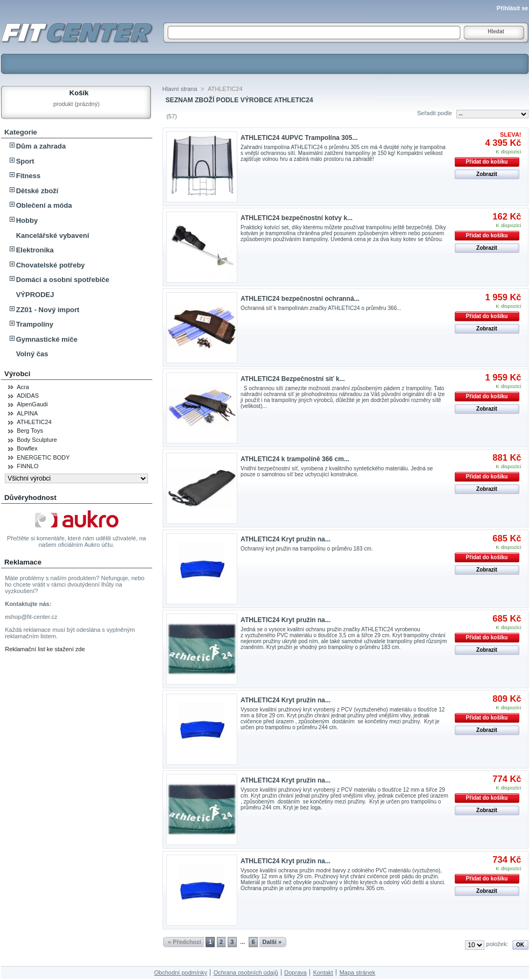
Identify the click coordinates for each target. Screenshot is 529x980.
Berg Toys (30, 431)
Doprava (295, 972)
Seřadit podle (435, 113)
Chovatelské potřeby (51, 265)
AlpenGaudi (32, 404)
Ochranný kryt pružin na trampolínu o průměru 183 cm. (307, 549)
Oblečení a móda (44, 205)
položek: (498, 944)
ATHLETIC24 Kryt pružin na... (285, 539)
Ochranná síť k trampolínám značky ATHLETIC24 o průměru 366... (321, 308)
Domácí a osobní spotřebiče (63, 280)
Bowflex (27, 448)
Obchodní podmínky (180, 972)
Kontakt (323, 972)
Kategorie (21, 132)
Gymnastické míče (47, 339)
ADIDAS (28, 396)
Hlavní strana (180, 89)
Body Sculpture (37, 440)
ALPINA (27, 413)
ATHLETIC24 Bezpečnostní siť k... (293, 379)
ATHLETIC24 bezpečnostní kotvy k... (297, 218)
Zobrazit (487, 174)
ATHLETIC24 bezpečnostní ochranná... (300, 299)
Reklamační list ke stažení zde (45, 649)
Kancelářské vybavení (53, 235)
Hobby (27, 220)
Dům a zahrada (41, 146)
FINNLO (27, 466)
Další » (272, 942)
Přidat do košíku (487, 162)
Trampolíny (35, 324)
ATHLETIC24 (34, 422)
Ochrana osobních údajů (246, 972)
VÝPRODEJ (35, 295)
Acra (23, 387)
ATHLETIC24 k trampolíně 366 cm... (295, 459)
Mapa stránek (358, 972)
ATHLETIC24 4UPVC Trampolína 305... (299, 138)
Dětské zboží (37, 191)
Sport (25, 161)
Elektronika (35, 250)
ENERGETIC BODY (43, 457)
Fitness (29, 176)
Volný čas (32, 354)
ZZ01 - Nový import (48, 310)
